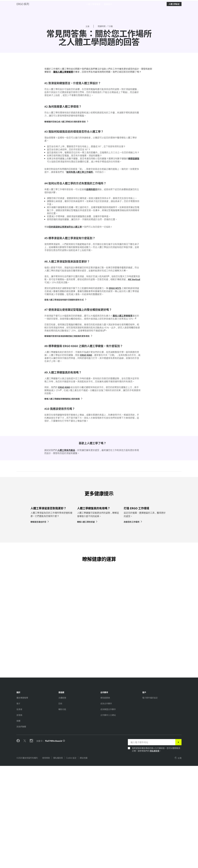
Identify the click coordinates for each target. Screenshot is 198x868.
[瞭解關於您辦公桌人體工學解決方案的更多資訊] (66, 199)
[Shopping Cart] (188, 9)
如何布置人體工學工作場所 (80, 249)
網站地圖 (84, 860)
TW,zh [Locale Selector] (186, 3)
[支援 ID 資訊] (64, 843)
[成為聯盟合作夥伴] (108, 811)
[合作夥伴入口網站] (108, 817)
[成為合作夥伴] (106, 806)
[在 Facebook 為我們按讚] (18, 843)
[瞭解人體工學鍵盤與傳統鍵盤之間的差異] (64, 476)
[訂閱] (178, 844)
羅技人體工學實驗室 (63, 149)
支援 (175, 3)
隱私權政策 (155, 853)
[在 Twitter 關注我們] (25, 843)
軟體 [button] (48, 9)
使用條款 (46, 860)
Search (164, 9)
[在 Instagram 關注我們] (31, 843)
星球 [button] (38, 9)
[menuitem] (93, 17)
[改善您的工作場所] (133, 624)
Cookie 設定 (71, 860)
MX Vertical (134, 357)
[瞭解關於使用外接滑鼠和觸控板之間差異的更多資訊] (68, 413)
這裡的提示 (92, 267)
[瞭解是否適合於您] (40, 624)
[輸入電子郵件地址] (152, 844)
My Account (182, 9)
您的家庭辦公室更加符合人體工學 (65, 304)
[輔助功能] (62, 811)
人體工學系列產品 (66, 527)
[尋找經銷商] (105, 800)
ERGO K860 (86, 432)
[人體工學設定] (174, 17)
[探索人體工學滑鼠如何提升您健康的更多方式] (66, 377)
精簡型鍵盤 (134, 236)
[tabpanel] (52, 603)
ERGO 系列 (23, 16)
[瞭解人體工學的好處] (87, 624)
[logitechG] (25, 3)
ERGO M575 (115, 365)
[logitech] (13, 3)
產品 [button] (27, 9)
